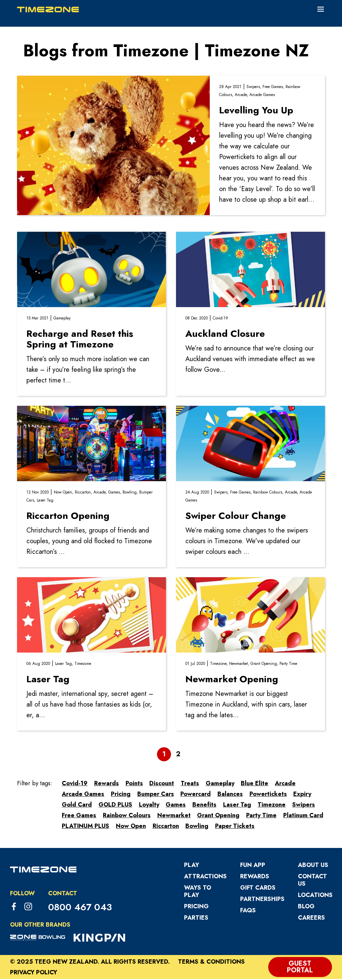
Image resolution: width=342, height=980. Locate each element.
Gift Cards (258, 889)
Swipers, (254, 88)
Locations (315, 896)
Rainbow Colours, (269, 493)
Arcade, (242, 96)
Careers (311, 919)
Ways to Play (198, 892)
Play (192, 866)
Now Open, (64, 493)
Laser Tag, (65, 665)
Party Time (288, 665)
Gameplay (62, 319)
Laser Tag (45, 501)
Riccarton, (84, 493)
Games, (115, 493)
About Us (313, 866)
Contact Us (312, 881)
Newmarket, (240, 665)
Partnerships (262, 900)
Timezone (83, 665)
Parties (196, 919)
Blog (306, 907)
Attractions (205, 877)
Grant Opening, (265, 665)
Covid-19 (220, 319)
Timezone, (220, 665)
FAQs (248, 911)
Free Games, (274, 88)
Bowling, (131, 493)
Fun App (253, 866)
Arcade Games (262, 96)
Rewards (255, 877)
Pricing (196, 907)
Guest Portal (300, 968)
